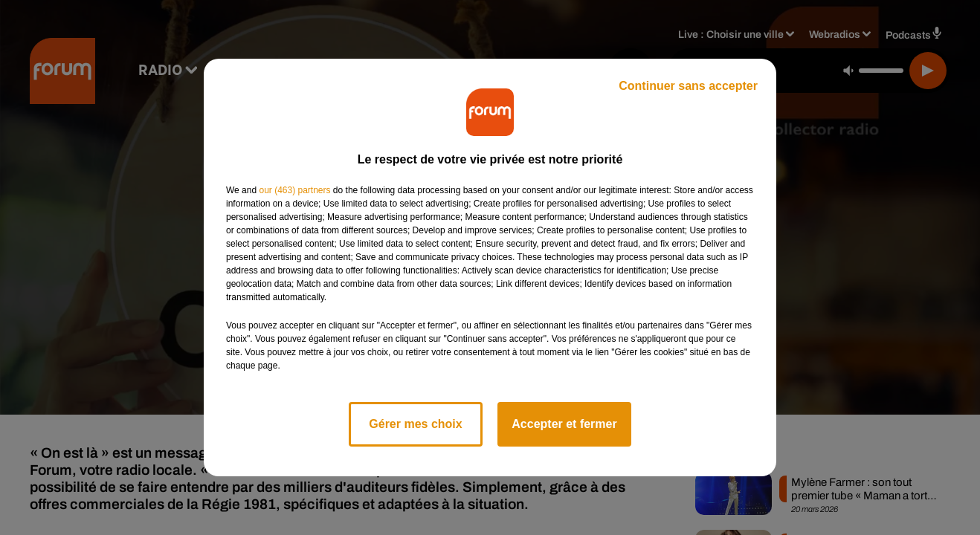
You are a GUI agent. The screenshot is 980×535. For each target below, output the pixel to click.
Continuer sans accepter (688, 86)
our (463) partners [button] (294, 190)
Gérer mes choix (415, 424)
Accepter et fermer (564, 424)
